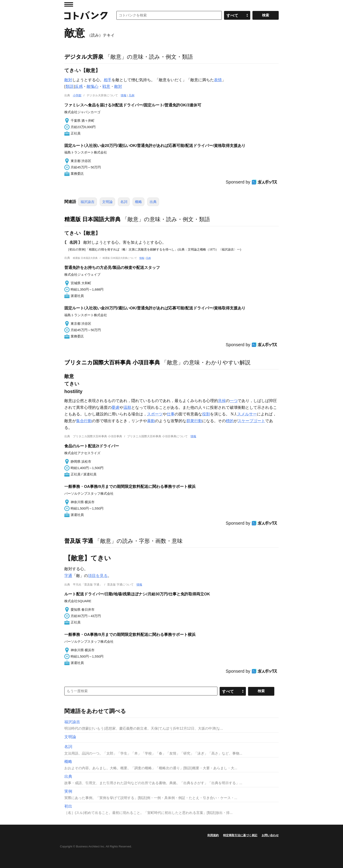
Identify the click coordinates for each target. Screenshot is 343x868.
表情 (218, 80)
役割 (206, 414)
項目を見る (98, 576)
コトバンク (86, 15)
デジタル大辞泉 (84, 57)
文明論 (107, 202)
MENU (69, 4)
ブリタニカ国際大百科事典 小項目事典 (112, 362)
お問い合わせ (270, 835)
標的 (230, 421)
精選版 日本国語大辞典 (92, 219)
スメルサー (247, 414)
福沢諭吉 (87, 202)
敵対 (68, 80)
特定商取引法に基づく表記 (240, 835)
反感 (79, 86)
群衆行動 (194, 421)
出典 (153, 202)
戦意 (106, 86)
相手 (108, 80)
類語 (70, 86)
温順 (127, 408)
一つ (234, 401)
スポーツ (155, 414)
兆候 (222, 401)
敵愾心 (93, 86)
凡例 (131, 95)
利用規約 (213, 835)
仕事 (171, 414)
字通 (68, 576)
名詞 (124, 202)
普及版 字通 (79, 541)
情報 (124, 95)
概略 (138, 202)
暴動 (151, 421)
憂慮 (115, 408)
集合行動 (84, 421)
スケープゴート (251, 421)
